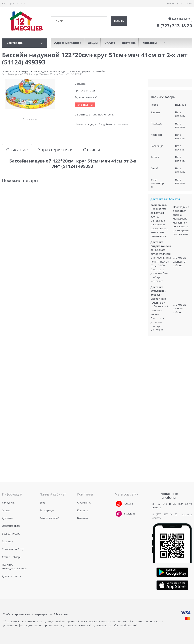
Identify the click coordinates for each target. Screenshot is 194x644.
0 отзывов (80, 84)
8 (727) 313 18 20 (164, 504)
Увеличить (32, 119)
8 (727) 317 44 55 (166, 514)
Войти (170, 4)
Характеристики (55, 150)
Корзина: (181, 19)
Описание (17, 150)
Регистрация (185, 4)
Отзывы (91, 150)
